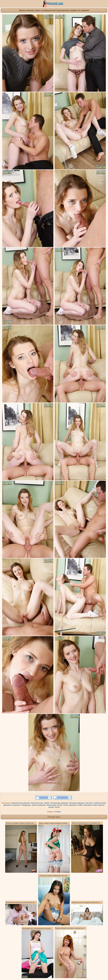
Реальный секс (37, 803)
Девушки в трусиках (12, 805)
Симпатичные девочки (20, 803)
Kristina (58, 812)
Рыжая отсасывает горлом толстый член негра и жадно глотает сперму (31, 823)
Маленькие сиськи (54, 805)
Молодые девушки (77, 803)
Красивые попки (90, 805)
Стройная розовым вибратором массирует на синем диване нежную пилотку (66, 876)
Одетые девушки (39, 805)
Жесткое (89, 803)
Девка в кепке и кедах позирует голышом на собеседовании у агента (63, 823)
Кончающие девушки (59, 803)
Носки (66, 805)
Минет (47, 803)
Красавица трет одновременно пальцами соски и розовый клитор (46, 928)
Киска (57, 807)
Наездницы (26, 805)
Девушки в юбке (76, 805)
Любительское (100, 803)
